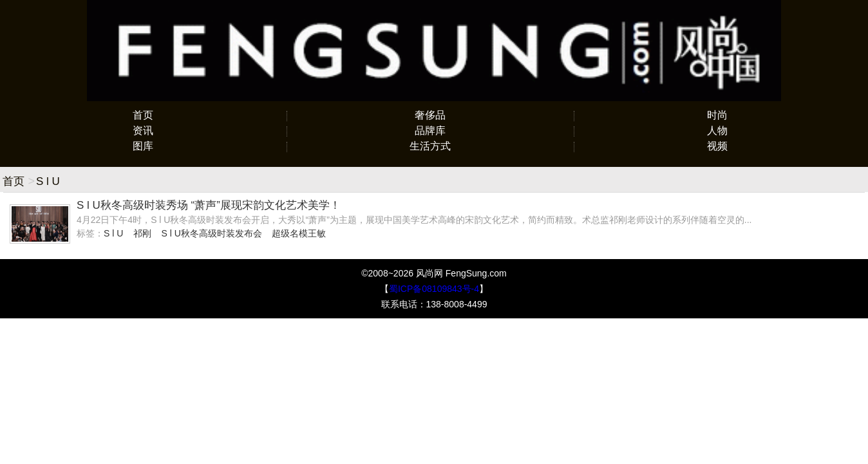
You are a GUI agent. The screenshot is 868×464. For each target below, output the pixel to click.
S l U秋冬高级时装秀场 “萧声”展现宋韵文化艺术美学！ (209, 205)
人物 (717, 130)
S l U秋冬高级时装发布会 (211, 233)
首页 (143, 115)
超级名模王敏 (299, 233)
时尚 (717, 115)
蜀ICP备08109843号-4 (434, 289)
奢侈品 (430, 115)
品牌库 (430, 130)
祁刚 (142, 233)
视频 (717, 146)
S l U (113, 233)
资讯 (143, 130)
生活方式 (430, 146)
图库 (143, 146)
